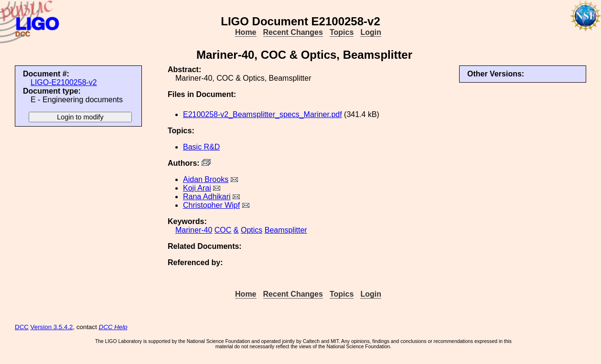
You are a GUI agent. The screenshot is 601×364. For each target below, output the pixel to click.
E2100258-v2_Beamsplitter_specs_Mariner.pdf (263, 114)
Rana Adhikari (207, 197)
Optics (252, 230)
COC (223, 230)
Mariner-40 (194, 230)
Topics (342, 32)
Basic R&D (201, 147)
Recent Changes (293, 32)
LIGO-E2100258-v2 (64, 82)
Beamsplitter (286, 230)
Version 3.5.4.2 (52, 327)
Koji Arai (197, 188)
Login (371, 32)
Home (246, 32)
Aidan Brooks (206, 179)
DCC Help (113, 327)
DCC (22, 327)
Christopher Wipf (211, 205)
